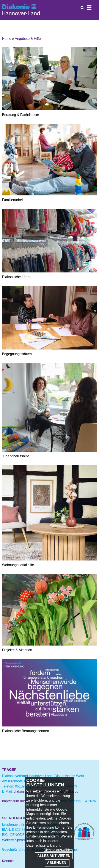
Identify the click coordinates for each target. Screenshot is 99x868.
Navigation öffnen (89, 8)
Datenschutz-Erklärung (44, 845)
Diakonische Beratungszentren (25, 731)
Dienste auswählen (58, 850)
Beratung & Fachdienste (20, 115)
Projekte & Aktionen (17, 650)
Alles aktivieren (54, 856)
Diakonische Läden (17, 277)
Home (7, 39)
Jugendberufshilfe (16, 456)
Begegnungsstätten (17, 354)
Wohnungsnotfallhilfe (18, 565)
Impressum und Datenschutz (24, 801)
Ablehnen (57, 863)
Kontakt (8, 861)
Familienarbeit (13, 200)
